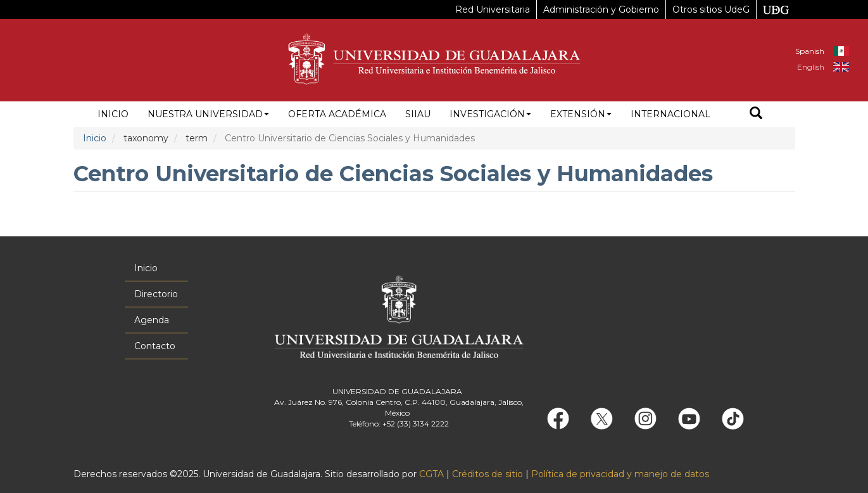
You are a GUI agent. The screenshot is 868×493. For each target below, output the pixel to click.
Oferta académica (337, 114)
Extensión (581, 114)
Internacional (670, 114)
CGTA (431, 474)
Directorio (156, 294)
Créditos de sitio (487, 474)
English (811, 67)
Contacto (155, 346)
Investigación (490, 114)
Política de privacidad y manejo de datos (620, 474)
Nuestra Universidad (208, 114)
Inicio (113, 114)
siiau (418, 114)
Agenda (152, 320)
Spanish (810, 51)
